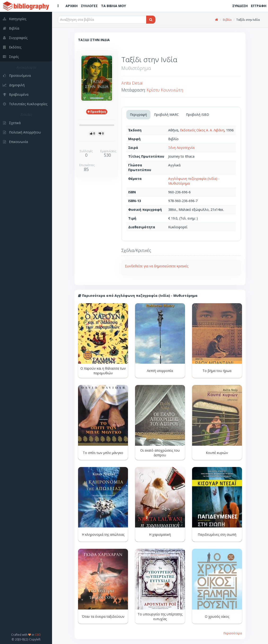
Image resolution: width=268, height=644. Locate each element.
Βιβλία (227, 20)
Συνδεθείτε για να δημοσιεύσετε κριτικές (157, 266)
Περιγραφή (138, 115)
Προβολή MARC (166, 115)
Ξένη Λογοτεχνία (181, 148)
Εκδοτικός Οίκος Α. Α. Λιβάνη (202, 130)
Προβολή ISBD (198, 115)
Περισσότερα (233, 633)
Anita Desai (132, 83)
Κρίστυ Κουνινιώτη (165, 90)
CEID (38, 635)
